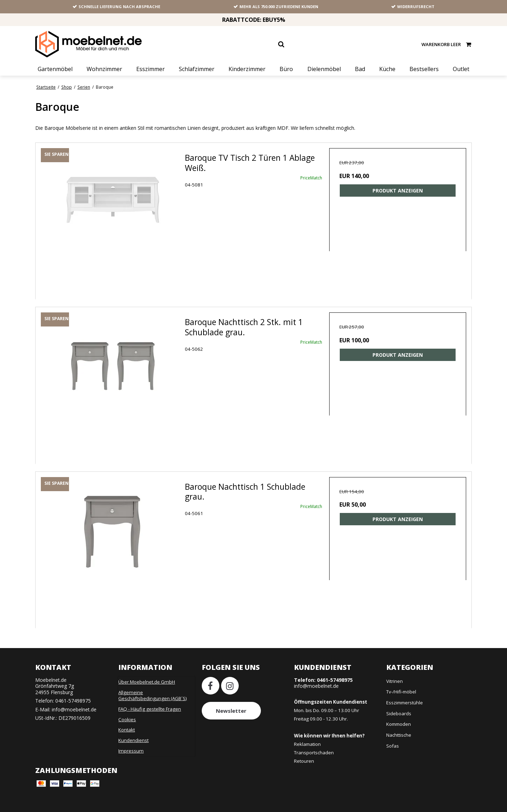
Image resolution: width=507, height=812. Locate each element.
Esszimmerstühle (405, 703)
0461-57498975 (73, 701)
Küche (387, 69)
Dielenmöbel (324, 69)
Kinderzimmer (247, 69)
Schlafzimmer (197, 69)
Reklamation (307, 744)
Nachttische (399, 735)
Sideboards (399, 713)
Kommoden (399, 724)
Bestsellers (424, 69)
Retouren (304, 761)
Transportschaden (314, 753)
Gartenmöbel (55, 69)
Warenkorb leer (447, 44)
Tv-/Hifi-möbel (401, 692)
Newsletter (231, 711)
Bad (360, 69)
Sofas (393, 746)
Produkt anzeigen (398, 191)
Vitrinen (395, 681)
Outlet (461, 69)
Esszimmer (151, 69)
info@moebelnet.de (74, 709)
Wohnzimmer (104, 69)
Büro (286, 69)
